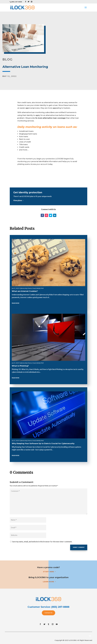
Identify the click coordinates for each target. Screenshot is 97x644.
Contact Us (48, 613)
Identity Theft (40, 288)
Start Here (48, 572)
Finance (30, 288)
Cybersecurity (23, 288)
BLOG (7, 59)
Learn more (48, 582)
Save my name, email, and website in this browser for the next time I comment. (42, 542)
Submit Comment (79, 547)
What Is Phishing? (20, 366)
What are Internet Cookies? (25, 291)
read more (16, 303)
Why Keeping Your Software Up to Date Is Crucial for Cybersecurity (43, 443)
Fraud (34, 288)
